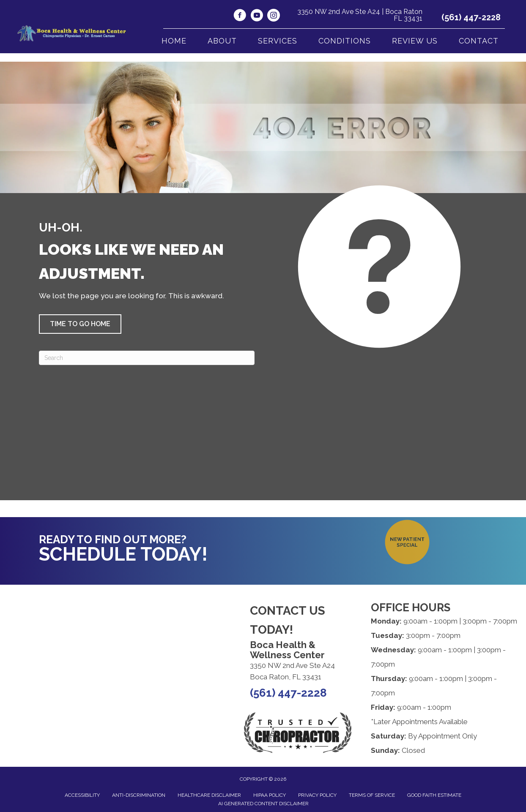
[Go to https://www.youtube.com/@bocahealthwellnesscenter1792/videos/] (257, 16)
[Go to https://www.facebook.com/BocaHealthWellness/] (240, 16)
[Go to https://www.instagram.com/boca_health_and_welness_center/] (274, 16)
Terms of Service (372, 795)
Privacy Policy (317, 795)
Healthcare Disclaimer (209, 795)
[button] (80, 324)
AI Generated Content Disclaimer (263, 804)
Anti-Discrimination (139, 795)
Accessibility (82, 795)
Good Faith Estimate (434, 795)
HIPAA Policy (270, 795)
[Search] (147, 358)
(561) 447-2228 (471, 17)
